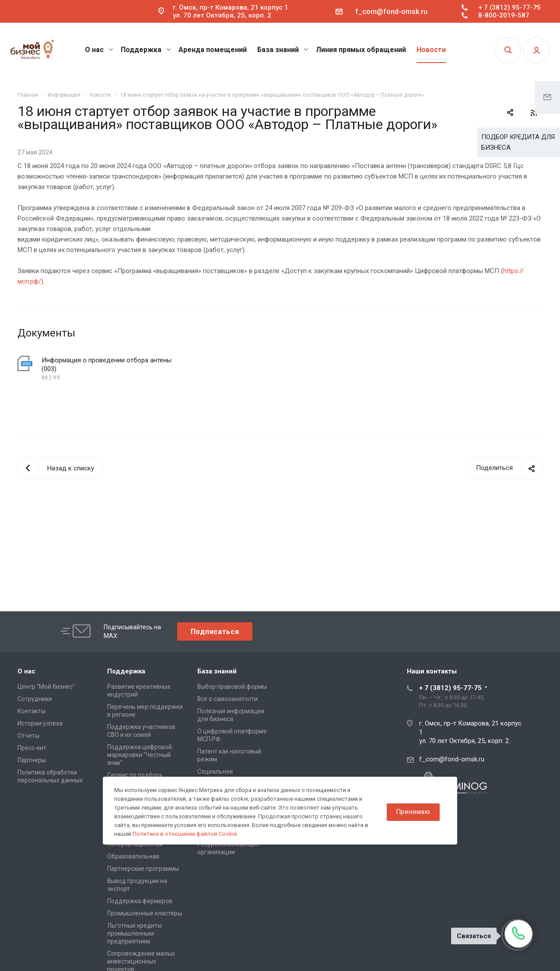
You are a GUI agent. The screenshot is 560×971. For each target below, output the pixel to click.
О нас (99, 50)
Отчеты (28, 736)
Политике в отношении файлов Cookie (185, 834)
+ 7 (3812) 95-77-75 (509, 7)
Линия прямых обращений (361, 50)
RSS (534, 113)
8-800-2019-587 (504, 15)
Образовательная (133, 856)
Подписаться (215, 632)
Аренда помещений (213, 50)
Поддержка (146, 50)
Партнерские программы (143, 869)
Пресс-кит (32, 748)
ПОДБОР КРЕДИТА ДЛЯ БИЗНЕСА (518, 142)
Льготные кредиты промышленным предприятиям (135, 933)
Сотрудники (35, 699)
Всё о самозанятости (227, 699)
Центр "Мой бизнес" (46, 687)
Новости (431, 50)
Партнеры (32, 760)
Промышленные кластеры (145, 913)
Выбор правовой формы (232, 687)
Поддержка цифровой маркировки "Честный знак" (140, 755)
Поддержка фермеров (140, 901)
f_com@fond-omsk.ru (391, 12)
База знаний (283, 50)
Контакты (31, 711)
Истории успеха (40, 723)
